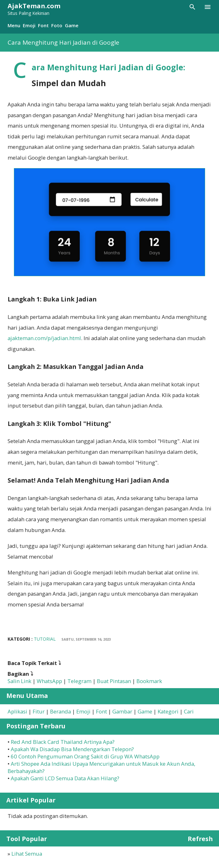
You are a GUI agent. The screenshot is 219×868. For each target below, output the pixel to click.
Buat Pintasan (114, 681)
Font (43, 25)
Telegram (79, 681)
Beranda (60, 711)
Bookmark (149, 681)
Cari (189, 711)
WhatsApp (49, 681)
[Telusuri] (192, 7)
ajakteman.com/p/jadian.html (44, 338)
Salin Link (19, 681)
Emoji (29, 25)
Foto (57, 25)
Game (72, 25)
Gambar (122, 711)
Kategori (168, 711)
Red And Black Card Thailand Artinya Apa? (63, 742)
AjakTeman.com (34, 6)
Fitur (39, 711)
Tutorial (45, 639)
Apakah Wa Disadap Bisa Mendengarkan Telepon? (72, 749)
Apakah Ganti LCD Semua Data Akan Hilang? (65, 778)
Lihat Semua (27, 854)
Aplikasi (17, 711)
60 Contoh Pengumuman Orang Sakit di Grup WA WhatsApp (85, 756)
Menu (14, 25)
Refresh (200, 839)
